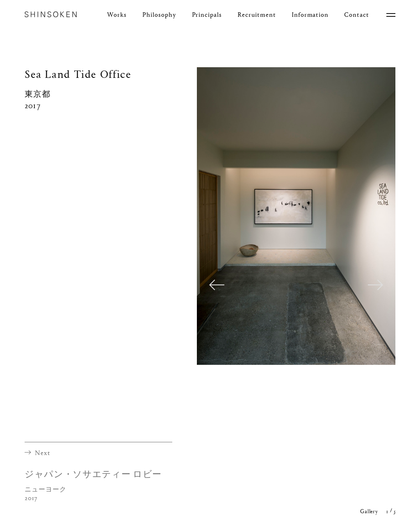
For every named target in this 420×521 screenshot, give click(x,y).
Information (310, 15)
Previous (217, 285)
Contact (357, 15)
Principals (207, 15)
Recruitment (257, 15)
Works (117, 15)
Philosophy (159, 15)
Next (375, 285)
